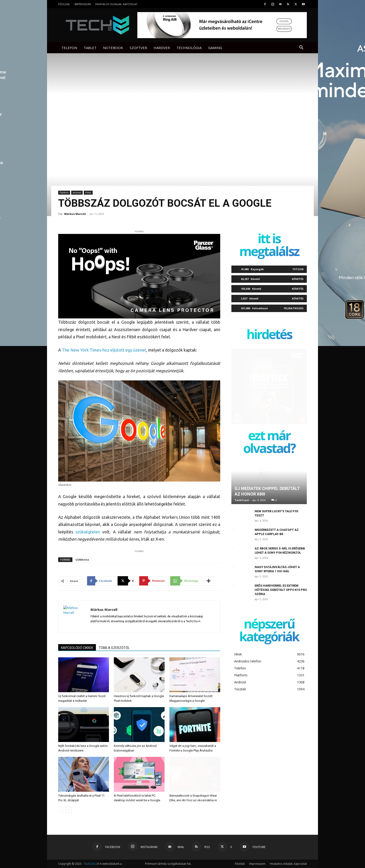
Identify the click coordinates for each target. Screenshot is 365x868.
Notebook (113, 48)
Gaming (215, 48)
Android (77, 193)
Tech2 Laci (242, 500)
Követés (298, 279)
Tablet (90, 48)
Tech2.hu (90, 864)
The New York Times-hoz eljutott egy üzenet (104, 350)
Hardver (162, 48)
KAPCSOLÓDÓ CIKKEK (77, 648)
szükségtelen (88, 532)
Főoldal (64, 4)
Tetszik (298, 269)
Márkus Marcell (75, 214)
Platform (64, 193)
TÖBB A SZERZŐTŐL (114, 648)
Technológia (189, 48)
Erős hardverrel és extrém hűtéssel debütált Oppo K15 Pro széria (281, 590)
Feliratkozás (294, 308)
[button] (301, 48)
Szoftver (138, 48)
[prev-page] (61, 810)
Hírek (88, 193)
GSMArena (82, 560)
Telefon (69, 48)
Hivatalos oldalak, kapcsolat (116, 4)
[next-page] (69, 810)
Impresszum (83, 4)
